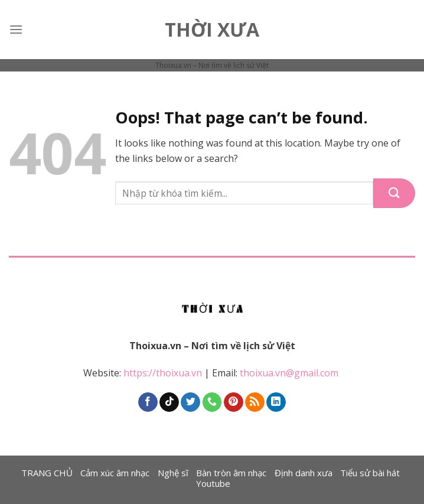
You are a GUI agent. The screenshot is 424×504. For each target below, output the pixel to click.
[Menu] (16, 29)
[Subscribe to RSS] (255, 402)
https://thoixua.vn (163, 373)
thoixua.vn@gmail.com (290, 373)
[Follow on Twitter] (190, 402)
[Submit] (394, 193)
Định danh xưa (304, 473)
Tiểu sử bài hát (370, 473)
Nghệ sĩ (173, 473)
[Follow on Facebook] (148, 402)
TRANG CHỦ (47, 473)
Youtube (213, 483)
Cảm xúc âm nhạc (115, 473)
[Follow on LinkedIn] (276, 402)
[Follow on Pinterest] (234, 402)
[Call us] (212, 402)
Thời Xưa (212, 30)
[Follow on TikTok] (169, 402)
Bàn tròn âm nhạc (231, 473)
